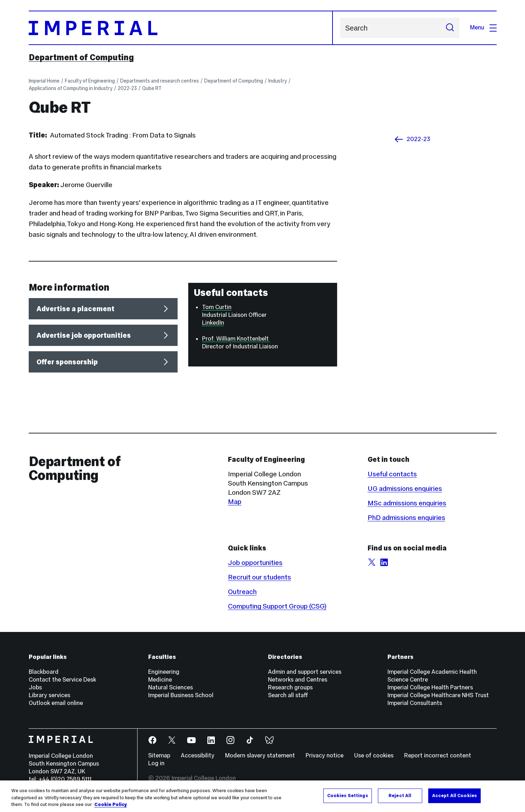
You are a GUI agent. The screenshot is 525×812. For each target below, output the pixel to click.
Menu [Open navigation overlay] (483, 27)
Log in (156, 763)
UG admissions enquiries (405, 488)
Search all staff (288, 695)
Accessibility (198, 755)
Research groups (290, 687)
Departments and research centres (160, 81)
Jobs (35, 687)
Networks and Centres (298, 680)
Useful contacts (392, 474)
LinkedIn (213, 323)
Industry (278, 81)
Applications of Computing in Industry (71, 88)
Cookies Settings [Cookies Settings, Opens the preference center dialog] (348, 795)
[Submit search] (450, 28)
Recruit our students (259, 577)
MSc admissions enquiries (407, 503)
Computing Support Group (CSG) (277, 606)
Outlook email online (56, 703)
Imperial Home (44, 81)
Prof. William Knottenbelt (236, 339)
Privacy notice (325, 755)
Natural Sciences (171, 687)
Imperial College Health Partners (430, 687)
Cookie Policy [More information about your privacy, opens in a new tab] (111, 805)
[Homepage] (181, 28)
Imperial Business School (181, 695)
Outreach (242, 592)
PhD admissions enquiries (406, 517)
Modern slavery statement (260, 755)
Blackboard (44, 672)
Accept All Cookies (454, 795)
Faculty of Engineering (90, 81)
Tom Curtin (217, 307)
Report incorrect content (438, 755)
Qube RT (152, 88)
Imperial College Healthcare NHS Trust (438, 695)
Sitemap (159, 755)
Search (340, 28)
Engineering (164, 672)
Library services (49, 695)
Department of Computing (81, 57)
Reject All (400, 795)
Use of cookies (374, 755)
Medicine (160, 680)
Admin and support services (305, 672)
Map (235, 502)
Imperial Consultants (415, 703)
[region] (262, 796)
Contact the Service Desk (62, 680)
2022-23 (127, 88)
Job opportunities (255, 562)
